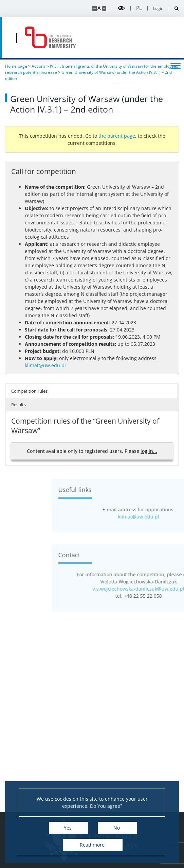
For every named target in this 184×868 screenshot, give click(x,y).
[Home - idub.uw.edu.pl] (50, 37)
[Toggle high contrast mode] (121, 8)
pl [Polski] (139, 8)
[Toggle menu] (176, 65)
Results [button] (19, 405)
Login (158, 8)
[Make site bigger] (95, 9)
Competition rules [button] (29, 391)
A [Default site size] (99, 8)
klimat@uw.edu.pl (45, 365)
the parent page (117, 136)
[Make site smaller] (104, 9)
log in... (149, 451)
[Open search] (174, 9)
